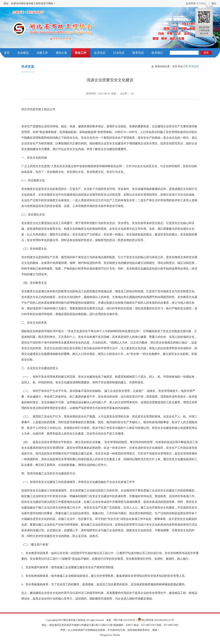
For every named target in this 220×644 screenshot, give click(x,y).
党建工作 (42, 53)
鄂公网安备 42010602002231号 (156, 620)
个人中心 (201, 3)
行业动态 (119, 53)
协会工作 (81, 53)
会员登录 (191, 3)
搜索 (206, 53)
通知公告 (61, 53)
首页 (7, 53)
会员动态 (100, 53)
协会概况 (23, 53)
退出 (214, 3)
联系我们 (157, 53)
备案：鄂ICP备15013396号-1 (122, 620)
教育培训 (138, 53)
